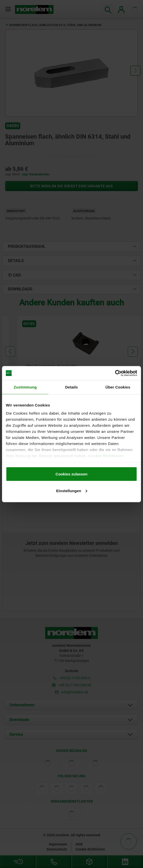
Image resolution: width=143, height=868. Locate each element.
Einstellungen (72, 491)
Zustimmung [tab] (25, 387)
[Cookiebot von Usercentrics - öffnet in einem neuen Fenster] (115, 373)
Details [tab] (71, 387)
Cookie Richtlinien (105, 456)
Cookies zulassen (71, 474)
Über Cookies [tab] (118, 387)
